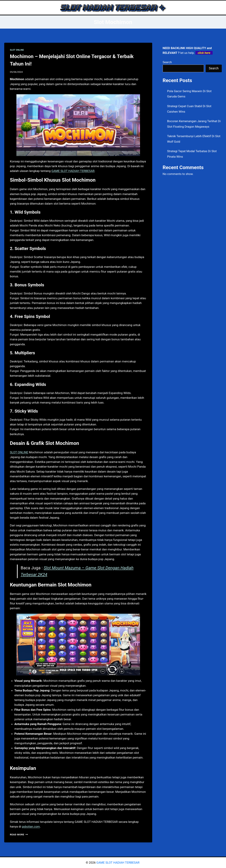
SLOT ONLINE (17, 50)
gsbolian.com (31, 827)
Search (167, 62)
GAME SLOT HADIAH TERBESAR (118, 863)
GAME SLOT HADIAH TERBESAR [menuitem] (73, 171)
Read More (19, 834)
